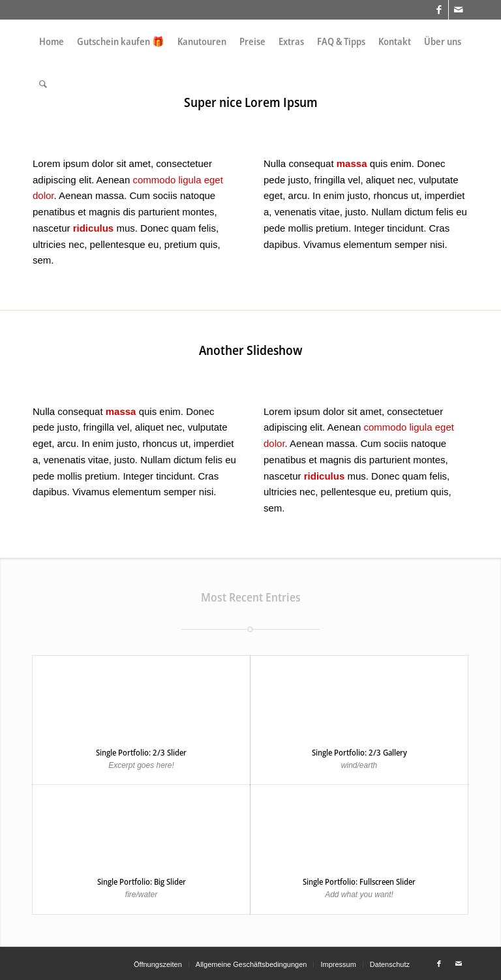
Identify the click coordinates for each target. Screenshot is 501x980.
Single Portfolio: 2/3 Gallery (359, 752)
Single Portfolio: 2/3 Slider (141, 752)
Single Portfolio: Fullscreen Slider (359, 881)
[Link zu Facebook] (439, 10)
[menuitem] (52, 41)
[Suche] (43, 84)
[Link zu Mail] (459, 10)
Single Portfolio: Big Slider (142, 881)
